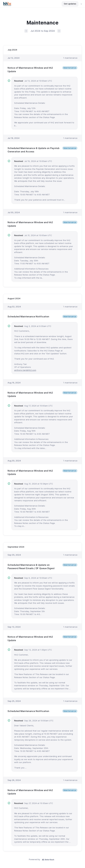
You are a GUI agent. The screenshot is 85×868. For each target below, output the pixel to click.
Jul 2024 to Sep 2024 (43, 31)
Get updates (70, 4)
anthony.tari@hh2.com (25, 370)
